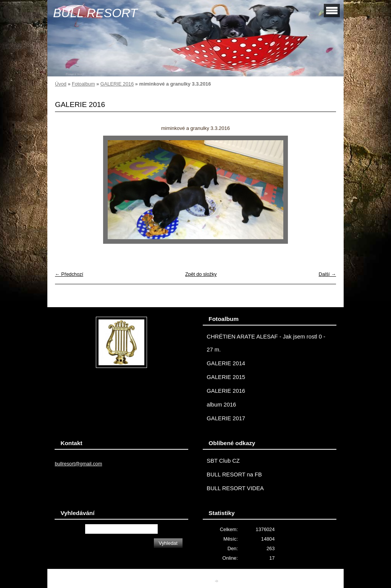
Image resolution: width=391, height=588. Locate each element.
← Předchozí (69, 274)
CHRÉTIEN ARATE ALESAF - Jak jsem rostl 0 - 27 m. (266, 343)
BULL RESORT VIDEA (235, 488)
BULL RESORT (95, 13)
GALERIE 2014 (226, 363)
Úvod (61, 84)
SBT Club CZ (223, 461)
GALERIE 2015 (226, 377)
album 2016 (221, 405)
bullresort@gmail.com (78, 464)
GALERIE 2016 (117, 84)
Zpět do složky (201, 274)
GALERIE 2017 (226, 418)
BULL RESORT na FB (234, 475)
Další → (327, 274)
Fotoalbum (83, 84)
